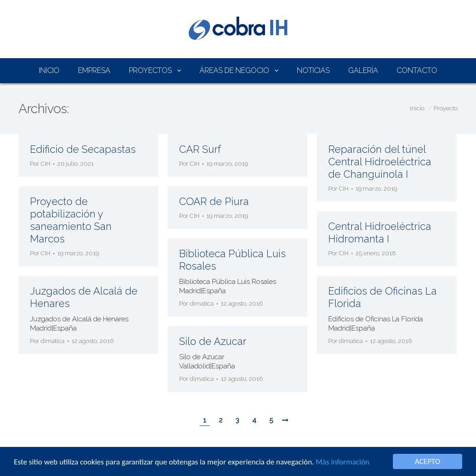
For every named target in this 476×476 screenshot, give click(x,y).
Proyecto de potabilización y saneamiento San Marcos (71, 220)
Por (40, 164)
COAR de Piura (214, 201)
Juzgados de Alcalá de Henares (84, 297)
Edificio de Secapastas (83, 149)
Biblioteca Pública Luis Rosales (232, 260)
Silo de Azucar (213, 341)
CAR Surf (200, 149)
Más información (343, 462)
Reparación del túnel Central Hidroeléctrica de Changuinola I (380, 162)
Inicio (417, 108)
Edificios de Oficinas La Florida (383, 297)
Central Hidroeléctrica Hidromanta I (380, 232)
